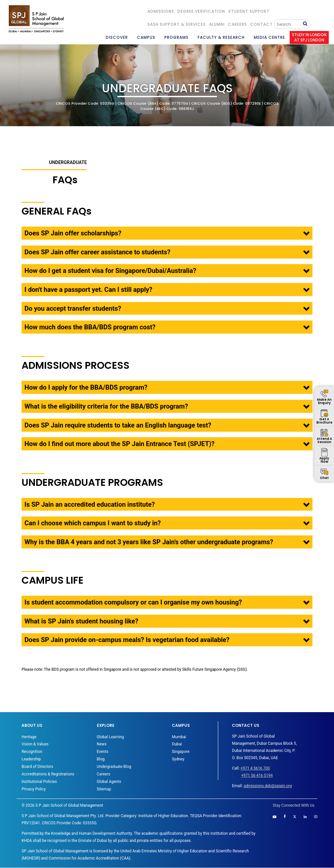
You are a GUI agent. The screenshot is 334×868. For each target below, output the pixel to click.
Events (103, 752)
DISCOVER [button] (117, 37)
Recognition (32, 752)
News (102, 744)
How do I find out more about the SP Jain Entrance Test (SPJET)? (120, 444)
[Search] (290, 24)
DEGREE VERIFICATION (201, 11)
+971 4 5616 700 (255, 768)
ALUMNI (217, 24)
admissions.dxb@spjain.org (268, 786)
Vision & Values (35, 744)
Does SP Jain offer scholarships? (73, 233)
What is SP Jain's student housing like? (81, 621)
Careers (237, 24)
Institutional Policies (39, 782)
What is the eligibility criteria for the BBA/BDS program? (106, 406)
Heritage (29, 737)
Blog (101, 759)
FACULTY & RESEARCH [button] (221, 37)
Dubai (177, 744)
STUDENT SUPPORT (249, 11)
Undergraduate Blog (114, 767)
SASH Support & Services (177, 24)
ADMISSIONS (161, 11)
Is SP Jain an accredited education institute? (90, 504)
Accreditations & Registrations (48, 774)
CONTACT (261, 24)
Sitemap (104, 789)
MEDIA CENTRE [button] (269, 37)
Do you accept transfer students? (73, 308)
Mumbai (179, 737)
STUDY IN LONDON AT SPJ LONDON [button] (309, 37)
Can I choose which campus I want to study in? (93, 523)
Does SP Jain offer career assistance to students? (97, 252)
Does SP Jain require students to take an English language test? (118, 425)
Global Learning (110, 737)
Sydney (178, 759)
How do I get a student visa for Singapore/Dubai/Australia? (110, 271)
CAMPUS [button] (146, 37)
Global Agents (109, 782)
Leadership (31, 759)
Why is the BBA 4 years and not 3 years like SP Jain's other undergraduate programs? (149, 542)
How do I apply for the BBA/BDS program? (86, 387)
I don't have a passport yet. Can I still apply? (88, 290)
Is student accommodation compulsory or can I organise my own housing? (133, 602)
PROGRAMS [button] (176, 37)
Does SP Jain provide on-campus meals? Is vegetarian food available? (127, 640)
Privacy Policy (34, 789)
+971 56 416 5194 (257, 775)
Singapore (181, 752)
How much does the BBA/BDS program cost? (90, 327)
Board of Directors (37, 767)
